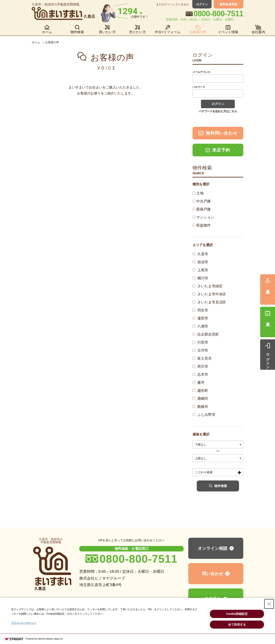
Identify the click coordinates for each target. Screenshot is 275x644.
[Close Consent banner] (269, 604)
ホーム (36, 42)
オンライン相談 (213, 548)
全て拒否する (237, 625)
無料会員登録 (228, 4)
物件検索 (218, 486)
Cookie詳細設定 (237, 614)
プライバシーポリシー (24, 623)
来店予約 (218, 150)
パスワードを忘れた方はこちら (218, 111)
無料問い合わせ (218, 133)
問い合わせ (213, 574)
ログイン (202, 4)
